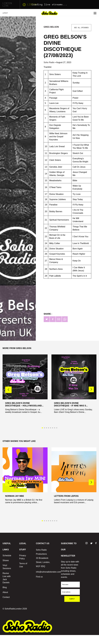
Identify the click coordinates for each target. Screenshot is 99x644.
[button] (91, 389)
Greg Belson (51, 27)
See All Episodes (81, 28)
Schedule (7, 556)
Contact (6, 597)
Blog (5, 587)
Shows (6, 560)
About (5, 592)
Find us (39, 577)
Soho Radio (49, 62)
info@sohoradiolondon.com (49, 572)
